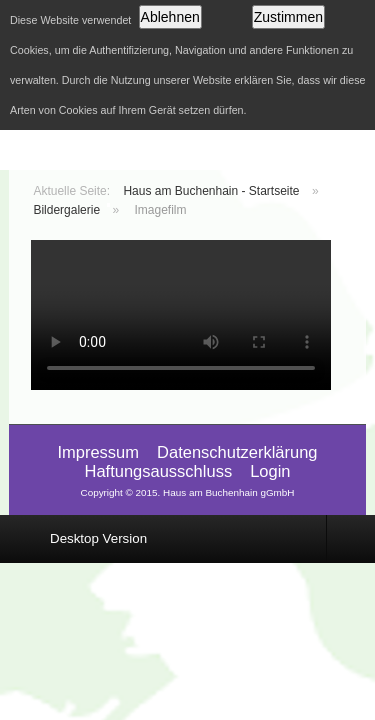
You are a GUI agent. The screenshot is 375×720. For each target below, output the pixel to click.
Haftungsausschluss (158, 471)
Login (270, 471)
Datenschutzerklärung (237, 452)
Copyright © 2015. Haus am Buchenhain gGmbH (187, 492)
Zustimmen (288, 17)
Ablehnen (170, 17)
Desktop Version (98, 538)
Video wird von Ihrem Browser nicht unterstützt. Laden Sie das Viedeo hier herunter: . (181, 315)
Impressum (98, 452)
